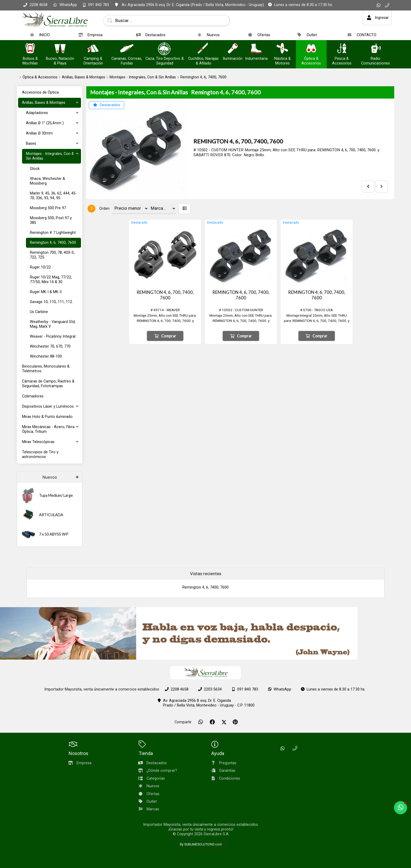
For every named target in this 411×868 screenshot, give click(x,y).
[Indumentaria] (256, 49)
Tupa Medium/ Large (56, 495)
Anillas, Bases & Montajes (83, 77)
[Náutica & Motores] (282, 49)
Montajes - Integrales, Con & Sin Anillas (143, 77)
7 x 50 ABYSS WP (54, 534)
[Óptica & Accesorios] (311, 49)
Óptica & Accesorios (40, 77)
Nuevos (50, 477)
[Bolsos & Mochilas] (30, 49)
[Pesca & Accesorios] (342, 49)
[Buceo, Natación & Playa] (60, 49)
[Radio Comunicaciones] (376, 49)
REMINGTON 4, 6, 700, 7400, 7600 (238, 141)
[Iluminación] (233, 49)
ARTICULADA (51, 515)
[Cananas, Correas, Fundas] (127, 49)
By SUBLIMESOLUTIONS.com (201, 844)
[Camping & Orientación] (93, 49)
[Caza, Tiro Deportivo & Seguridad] (165, 49)
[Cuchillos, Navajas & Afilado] (203, 49)
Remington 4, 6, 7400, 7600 (203, 77)
